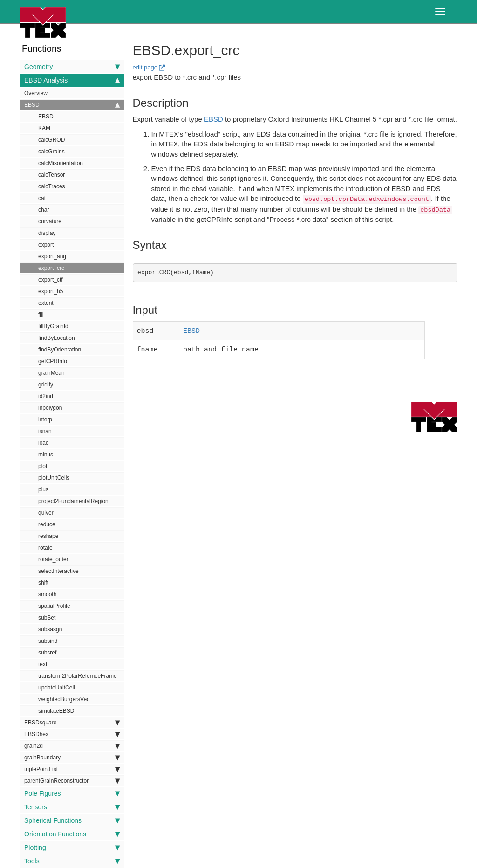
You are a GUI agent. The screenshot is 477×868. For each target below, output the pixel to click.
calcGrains (51, 152)
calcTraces (52, 186)
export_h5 (51, 291)
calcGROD (51, 140)
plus (43, 489)
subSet (47, 618)
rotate (45, 548)
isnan (45, 431)
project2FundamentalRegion (73, 501)
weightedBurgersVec (64, 699)
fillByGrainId (53, 326)
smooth (47, 594)
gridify (46, 385)
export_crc (51, 268)
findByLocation (57, 338)
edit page (145, 67)
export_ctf (51, 280)
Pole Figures (72, 793)
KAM (44, 128)
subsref (47, 653)
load (44, 443)
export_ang (52, 256)
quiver (46, 513)
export (46, 245)
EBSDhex (72, 734)
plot (43, 466)
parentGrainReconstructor (72, 781)
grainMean (51, 373)
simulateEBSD (56, 711)
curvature (50, 221)
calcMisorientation (61, 163)
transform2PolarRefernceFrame (78, 676)
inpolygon (50, 408)
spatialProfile (54, 606)
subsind (48, 641)
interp (45, 420)
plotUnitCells (54, 478)
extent (46, 303)
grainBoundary (72, 758)
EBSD (72, 105)
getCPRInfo (53, 361)
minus (46, 455)
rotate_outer (53, 559)
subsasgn (50, 629)
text (43, 664)
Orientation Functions (72, 834)
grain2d (72, 746)
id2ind (46, 396)
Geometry (72, 67)
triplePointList (72, 769)
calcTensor (51, 175)
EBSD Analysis (72, 80)
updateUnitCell (57, 688)
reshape (48, 536)
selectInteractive (58, 571)
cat (42, 198)
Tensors (72, 807)
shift (43, 583)
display (47, 233)
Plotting (72, 847)
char (44, 210)
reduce (47, 524)
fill (41, 315)
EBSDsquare (72, 723)
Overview (36, 93)
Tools (72, 861)
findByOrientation (60, 350)
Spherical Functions (72, 820)
